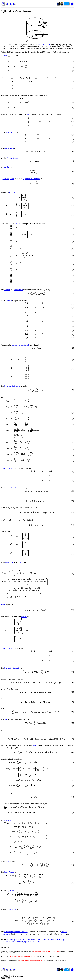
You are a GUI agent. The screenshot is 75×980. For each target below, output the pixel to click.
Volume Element (13, 158)
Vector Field (18, 290)
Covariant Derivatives (12, 386)
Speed (3, 604)
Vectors (18, 224)
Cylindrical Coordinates (16, 11)
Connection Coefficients (21, 345)
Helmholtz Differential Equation (16, 932)
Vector (12, 179)
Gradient (7, 290)
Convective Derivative (12, 668)
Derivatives (9, 563)
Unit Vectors (14, 192)
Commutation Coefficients (14, 488)
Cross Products (6, 468)
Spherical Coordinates (32, 942)
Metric (29, 114)
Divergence (8, 820)
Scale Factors (10, 132)
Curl (6, 719)
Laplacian (10, 891)
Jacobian (7, 167)
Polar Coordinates (44, 44)
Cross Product (9, 872)
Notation (4, 55)
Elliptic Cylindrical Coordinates (19, 940)
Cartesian (6, 179)
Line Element (9, 149)
